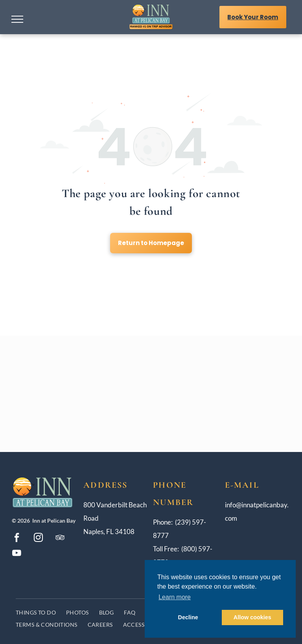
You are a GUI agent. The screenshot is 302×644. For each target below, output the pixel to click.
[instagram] (38, 539)
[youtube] (17, 554)
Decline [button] (188, 617)
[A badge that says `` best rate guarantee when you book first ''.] (111, 372)
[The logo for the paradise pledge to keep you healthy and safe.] (191, 372)
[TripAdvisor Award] (191, 416)
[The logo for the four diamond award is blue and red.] (111, 416)
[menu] (17, 19)
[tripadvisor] (60, 539)
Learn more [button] (175, 597)
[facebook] (17, 539)
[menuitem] (36, 612)
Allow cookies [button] (252, 617)
